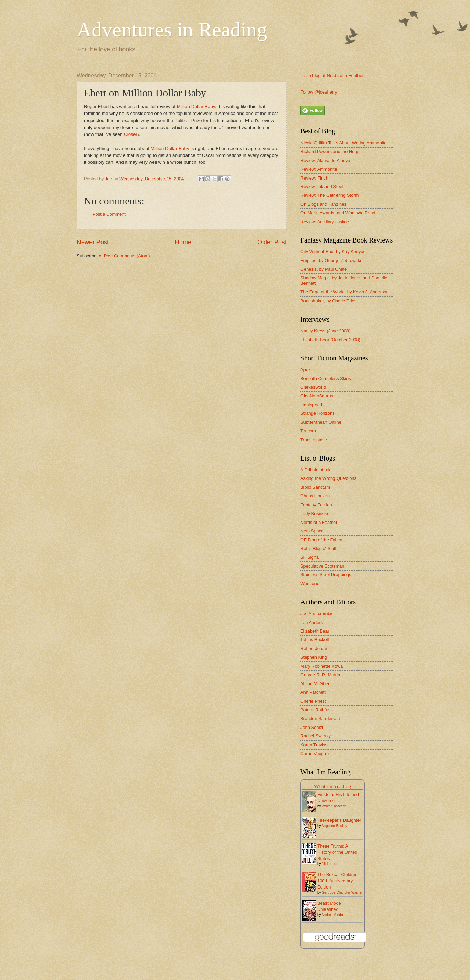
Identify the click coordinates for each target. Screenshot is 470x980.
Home (183, 242)
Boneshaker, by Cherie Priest (329, 301)
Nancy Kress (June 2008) (325, 331)
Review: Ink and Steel (322, 187)
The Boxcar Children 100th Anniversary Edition (337, 881)
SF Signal (310, 557)
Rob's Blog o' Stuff (318, 548)
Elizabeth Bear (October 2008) (330, 340)
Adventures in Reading (172, 30)
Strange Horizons (317, 413)
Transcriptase (314, 440)
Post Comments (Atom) (127, 256)
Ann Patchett (313, 692)
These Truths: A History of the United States (337, 852)
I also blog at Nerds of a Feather (332, 76)
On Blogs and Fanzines (323, 204)
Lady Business (315, 513)
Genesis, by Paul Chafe (324, 269)
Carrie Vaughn (314, 753)
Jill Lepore (330, 864)
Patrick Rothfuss (317, 710)
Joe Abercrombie (317, 613)
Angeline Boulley (335, 826)
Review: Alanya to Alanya (325, 160)
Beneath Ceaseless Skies (326, 379)
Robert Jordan (314, 649)
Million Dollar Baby (196, 106)
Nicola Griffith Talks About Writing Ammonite (343, 143)
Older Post (272, 242)
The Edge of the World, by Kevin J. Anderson (345, 292)
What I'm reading (333, 786)
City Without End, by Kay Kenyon (333, 252)
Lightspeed (311, 405)
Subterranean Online (321, 422)
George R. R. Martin (320, 675)
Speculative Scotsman (322, 566)
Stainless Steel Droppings (326, 575)
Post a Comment (109, 214)
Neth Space (312, 531)
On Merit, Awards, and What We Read (338, 213)
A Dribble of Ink (315, 470)
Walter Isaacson (334, 806)
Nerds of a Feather (319, 522)
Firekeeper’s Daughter (339, 820)
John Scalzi (312, 727)
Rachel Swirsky (316, 736)
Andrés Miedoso (334, 915)
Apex (305, 370)
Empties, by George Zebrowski (331, 261)
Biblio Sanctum (315, 487)
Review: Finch (314, 178)
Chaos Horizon (315, 496)
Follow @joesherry (319, 92)
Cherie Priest (313, 701)
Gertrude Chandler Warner (342, 892)
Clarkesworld (313, 387)
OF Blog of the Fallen (321, 540)
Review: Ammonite (319, 169)
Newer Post (93, 242)
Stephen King (314, 657)
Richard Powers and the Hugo (330, 152)
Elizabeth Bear (315, 631)
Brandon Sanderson (320, 718)
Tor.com (308, 431)
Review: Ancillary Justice (325, 222)
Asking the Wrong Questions (328, 478)
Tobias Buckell (314, 640)
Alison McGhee (315, 684)
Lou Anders (312, 622)
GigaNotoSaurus (317, 396)
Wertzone (310, 584)
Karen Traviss (314, 745)
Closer (131, 134)
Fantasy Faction (316, 505)
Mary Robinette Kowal (322, 666)
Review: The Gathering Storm (329, 195)
